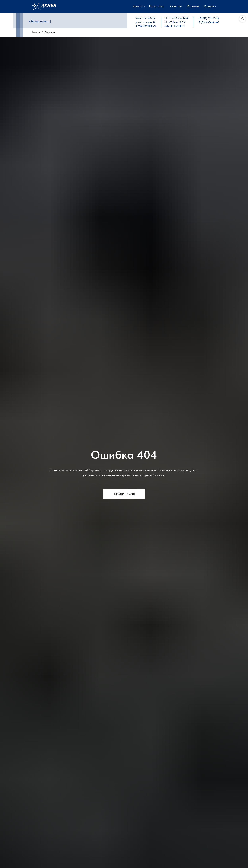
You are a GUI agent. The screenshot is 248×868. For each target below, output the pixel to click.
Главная (36, 32)
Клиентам (176, 6)
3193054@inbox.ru (146, 26)
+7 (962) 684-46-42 (208, 22)
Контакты (210, 6)
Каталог (138, 6)
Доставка (193, 6)
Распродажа (157, 6)
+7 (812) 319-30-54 (209, 18)
